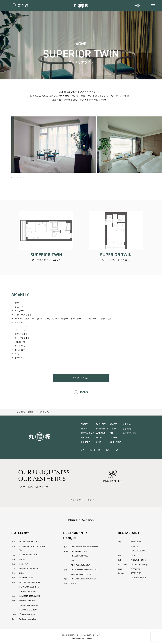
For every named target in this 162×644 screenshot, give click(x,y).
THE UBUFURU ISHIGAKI (28, 610)
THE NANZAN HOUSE (79, 551)
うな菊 (133, 555)
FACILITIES (101, 424)
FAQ (112, 433)
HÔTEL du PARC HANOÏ (28, 614)
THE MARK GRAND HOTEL (29, 555)
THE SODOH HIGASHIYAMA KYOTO (85, 570)
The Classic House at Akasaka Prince (85, 547)
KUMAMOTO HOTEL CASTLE (30, 596)
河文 (73, 561)
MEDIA (113, 429)
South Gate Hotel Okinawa (28, 605)
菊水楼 (74, 583)
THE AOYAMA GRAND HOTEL (30, 542)
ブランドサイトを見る (81, 500)
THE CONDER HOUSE (80, 556)
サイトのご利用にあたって (89, 635)
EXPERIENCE (102, 429)
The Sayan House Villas (27, 619)
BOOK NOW (115, 442)
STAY (98, 442)
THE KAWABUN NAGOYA (81, 565)
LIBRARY (86, 442)
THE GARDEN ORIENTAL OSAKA (84, 579)
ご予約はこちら (81, 378)
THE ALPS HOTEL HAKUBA (29, 569)
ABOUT (99, 438)
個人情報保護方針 (69, 635)
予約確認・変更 (130, 433)
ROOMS (84, 392)
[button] (12, 178)
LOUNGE (85, 438)
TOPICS (85, 424)
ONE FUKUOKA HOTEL (27, 592)
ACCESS (113, 424)
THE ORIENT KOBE (26, 578)
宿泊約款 (127, 429)
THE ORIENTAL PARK (139, 578)
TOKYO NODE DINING (139, 551)
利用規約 (127, 424)
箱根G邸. (22, 559)
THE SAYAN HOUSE (138, 560)
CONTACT (114, 438)
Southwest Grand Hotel (27, 601)
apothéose (134, 546)
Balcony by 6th (136, 542)
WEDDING (101, 433)
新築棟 (30, 412)
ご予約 (23, 5)
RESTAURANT (88, 433)
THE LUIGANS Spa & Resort (29, 587)
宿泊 (23, 412)
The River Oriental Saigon (140, 565)
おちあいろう (24, 564)
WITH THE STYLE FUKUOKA (29, 582)
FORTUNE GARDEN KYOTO (82, 574)
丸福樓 (21, 573)
